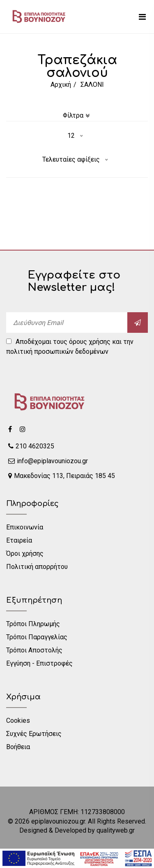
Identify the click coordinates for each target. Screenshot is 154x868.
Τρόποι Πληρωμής (33, 624)
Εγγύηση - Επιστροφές (39, 663)
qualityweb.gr (116, 830)
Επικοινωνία (25, 527)
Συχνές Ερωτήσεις (34, 734)
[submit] (138, 323)
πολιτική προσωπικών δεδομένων (57, 352)
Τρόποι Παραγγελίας (37, 637)
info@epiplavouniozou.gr (48, 461)
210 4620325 (31, 446)
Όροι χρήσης (25, 554)
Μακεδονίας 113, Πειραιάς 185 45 (62, 476)
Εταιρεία (19, 540)
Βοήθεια (18, 747)
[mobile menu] (142, 17)
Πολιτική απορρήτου (37, 567)
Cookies (18, 721)
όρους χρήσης (90, 342)
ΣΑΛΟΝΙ (92, 85)
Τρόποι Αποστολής (34, 650)
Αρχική (61, 85)
